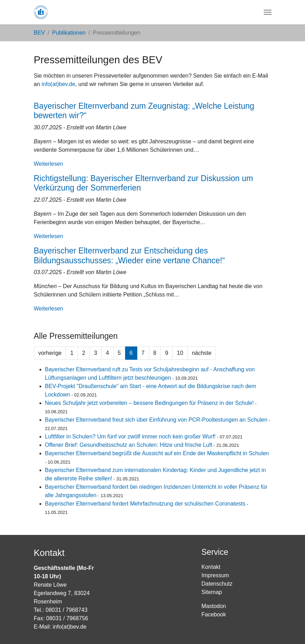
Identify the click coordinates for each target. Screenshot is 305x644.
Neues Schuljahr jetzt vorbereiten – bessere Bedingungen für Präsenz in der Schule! (150, 403)
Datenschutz (217, 584)
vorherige (50, 353)
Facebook (214, 614)
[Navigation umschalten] (268, 12)
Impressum (215, 575)
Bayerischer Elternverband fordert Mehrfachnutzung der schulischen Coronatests (145, 504)
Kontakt (211, 567)
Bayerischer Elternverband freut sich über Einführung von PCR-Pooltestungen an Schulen (156, 420)
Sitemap (212, 592)
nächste (202, 353)
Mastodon (214, 606)
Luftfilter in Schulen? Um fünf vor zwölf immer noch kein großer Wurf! (130, 437)
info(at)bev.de (59, 84)
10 (180, 353)
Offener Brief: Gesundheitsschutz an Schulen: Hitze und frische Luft (129, 445)
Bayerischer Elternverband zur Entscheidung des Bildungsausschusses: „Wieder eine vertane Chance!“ (129, 256)
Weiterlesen (49, 164)
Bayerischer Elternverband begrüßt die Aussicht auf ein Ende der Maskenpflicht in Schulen (157, 453)
